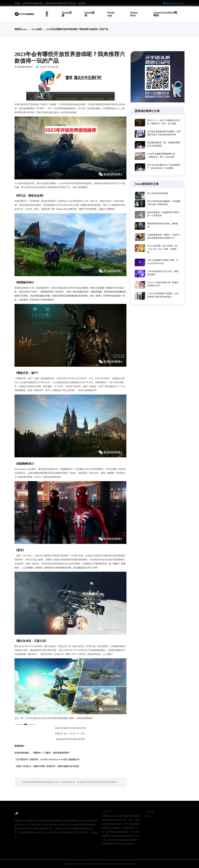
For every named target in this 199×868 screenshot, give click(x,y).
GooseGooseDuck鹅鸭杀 (165, 14)
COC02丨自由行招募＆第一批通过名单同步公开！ (163, 288)
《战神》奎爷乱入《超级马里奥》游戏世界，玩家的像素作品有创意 (47, 766)
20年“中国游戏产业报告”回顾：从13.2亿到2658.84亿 (164, 265)
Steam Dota (134, 14)
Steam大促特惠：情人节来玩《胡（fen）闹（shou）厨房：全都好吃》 (163, 252)
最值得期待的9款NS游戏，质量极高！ (163, 228)
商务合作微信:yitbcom (173, 3)
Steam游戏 (89, 14)
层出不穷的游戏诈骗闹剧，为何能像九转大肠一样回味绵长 (164, 205)
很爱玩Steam (21, 29)
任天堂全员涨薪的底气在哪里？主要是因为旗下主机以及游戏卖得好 (164, 134)
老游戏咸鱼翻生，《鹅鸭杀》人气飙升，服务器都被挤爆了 (42, 753)
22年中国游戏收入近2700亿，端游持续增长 (164, 277)
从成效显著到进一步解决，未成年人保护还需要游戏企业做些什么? (164, 239)
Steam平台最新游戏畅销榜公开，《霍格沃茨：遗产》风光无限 (163, 157)
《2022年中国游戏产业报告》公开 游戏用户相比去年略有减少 (164, 300)
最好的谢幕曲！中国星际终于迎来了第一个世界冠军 (164, 216)
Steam (148, 816)
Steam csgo (111, 14)
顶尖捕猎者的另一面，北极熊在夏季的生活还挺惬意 (164, 145)
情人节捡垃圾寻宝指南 (158, 195)
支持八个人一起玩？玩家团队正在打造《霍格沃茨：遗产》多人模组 (164, 122)
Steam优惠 (67, 14)
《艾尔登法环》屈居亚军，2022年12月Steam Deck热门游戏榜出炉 (47, 759)
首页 (47, 14)
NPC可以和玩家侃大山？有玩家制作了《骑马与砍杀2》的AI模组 (164, 168)
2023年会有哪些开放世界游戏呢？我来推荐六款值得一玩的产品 (78, 29)
